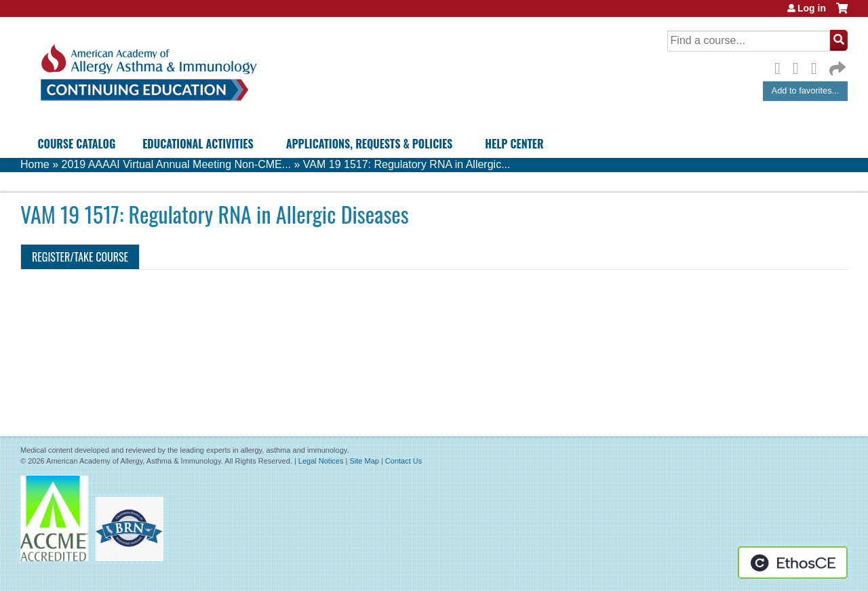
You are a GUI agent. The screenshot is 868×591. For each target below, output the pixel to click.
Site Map (364, 461)
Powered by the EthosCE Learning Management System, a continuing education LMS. (793, 563)
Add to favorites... (806, 90)
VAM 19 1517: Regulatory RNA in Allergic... (407, 164)
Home (35, 164)
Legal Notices (321, 461)
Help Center (514, 144)
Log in (812, 8)
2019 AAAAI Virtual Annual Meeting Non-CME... (176, 164)
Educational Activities (198, 144)
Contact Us (403, 461)
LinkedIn (818, 66)
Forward (836, 65)
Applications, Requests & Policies (370, 144)
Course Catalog (77, 144)
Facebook (781, 66)
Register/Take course (80, 257)
